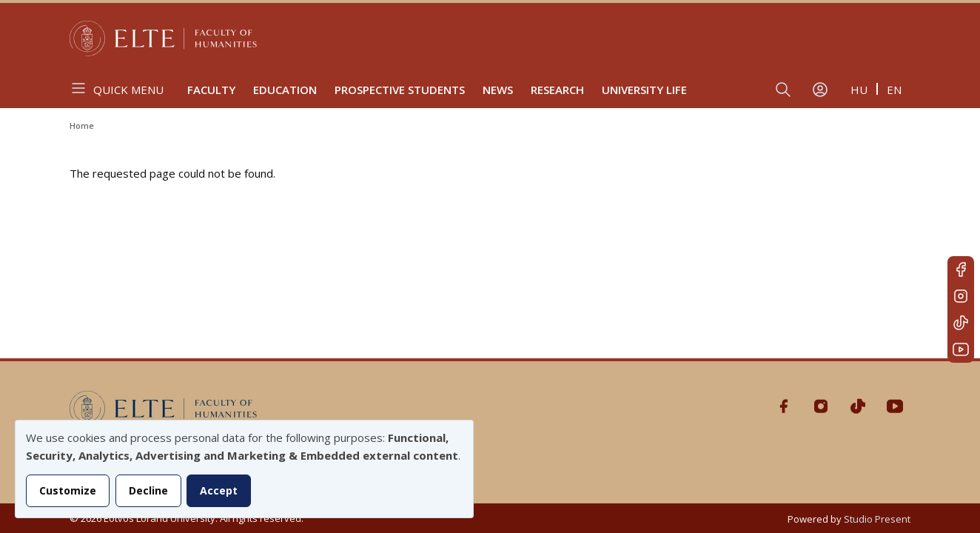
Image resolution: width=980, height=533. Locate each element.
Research (557, 90)
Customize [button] (68, 490)
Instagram (961, 296)
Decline (148, 490)
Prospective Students (400, 90)
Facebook (961, 269)
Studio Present (877, 519)
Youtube (961, 349)
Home (82, 125)
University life (644, 90)
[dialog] (244, 469)
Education (285, 90)
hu (859, 90)
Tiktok (961, 323)
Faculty (211, 90)
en (894, 90)
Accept (219, 490)
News (498, 90)
